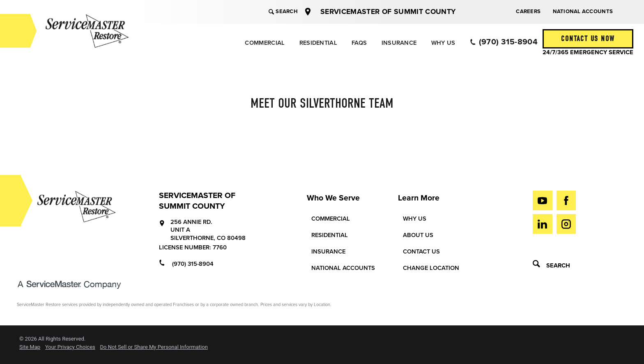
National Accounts (583, 12)
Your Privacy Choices (70, 347)
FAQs (359, 43)
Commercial (265, 43)
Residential (318, 43)
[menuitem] (264, 43)
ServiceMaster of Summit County (388, 12)
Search (283, 12)
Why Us (443, 43)
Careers (528, 12)
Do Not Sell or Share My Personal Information (154, 347)
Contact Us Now (588, 39)
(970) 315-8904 (504, 42)
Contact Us (421, 252)
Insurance (399, 43)
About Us (418, 235)
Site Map (30, 347)
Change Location (431, 268)
